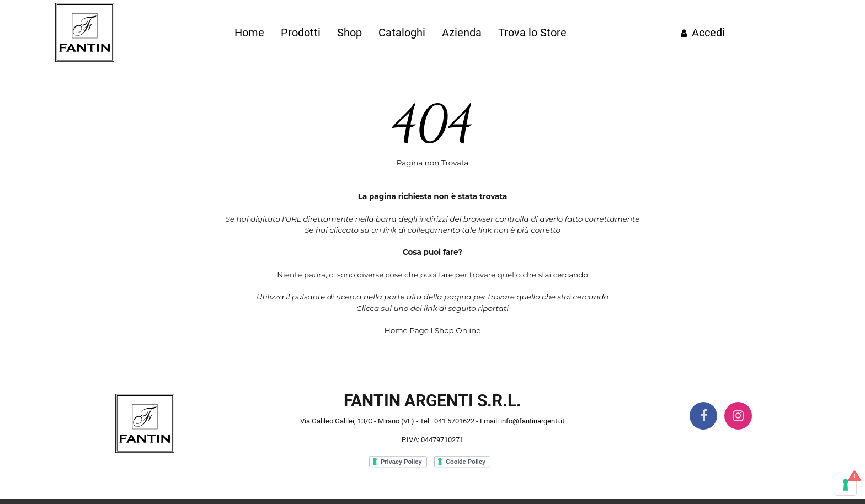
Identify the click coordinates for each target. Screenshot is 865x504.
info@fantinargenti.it (532, 421)
